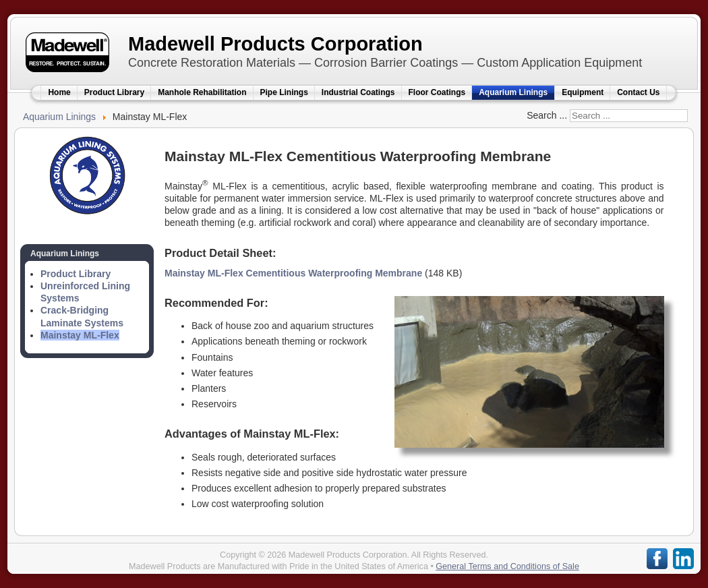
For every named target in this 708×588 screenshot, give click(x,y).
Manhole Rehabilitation (202, 92)
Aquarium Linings (513, 92)
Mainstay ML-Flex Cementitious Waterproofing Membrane (293, 273)
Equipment (583, 92)
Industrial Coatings (358, 92)
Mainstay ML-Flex (80, 335)
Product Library (114, 92)
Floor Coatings (437, 92)
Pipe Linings (284, 92)
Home (59, 92)
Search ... (547, 115)
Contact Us (638, 92)
